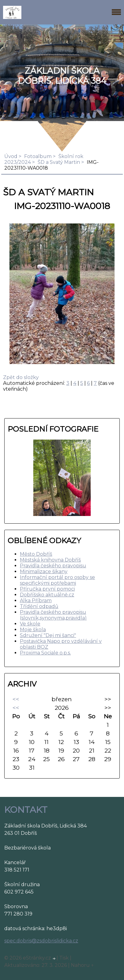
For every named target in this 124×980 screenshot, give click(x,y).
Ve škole (30, 624)
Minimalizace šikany (44, 571)
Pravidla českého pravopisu (53, 566)
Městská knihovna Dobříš (50, 560)
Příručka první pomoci (47, 589)
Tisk (64, 958)
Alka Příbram (36, 601)
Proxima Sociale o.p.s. (45, 653)
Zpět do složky (21, 377)
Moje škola (33, 630)
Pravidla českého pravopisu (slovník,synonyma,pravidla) (53, 615)
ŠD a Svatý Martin (59, 162)
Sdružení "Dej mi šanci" (48, 635)
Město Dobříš (36, 554)
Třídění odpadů (39, 606)
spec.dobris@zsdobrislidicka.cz (41, 941)
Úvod (11, 156)
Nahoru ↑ (82, 965)
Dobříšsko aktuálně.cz (47, 595)
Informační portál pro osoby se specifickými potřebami (57, 580)
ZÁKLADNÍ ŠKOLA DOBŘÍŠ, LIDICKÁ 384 (62, 76)
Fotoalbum (38, 156)
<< (16, 699)
